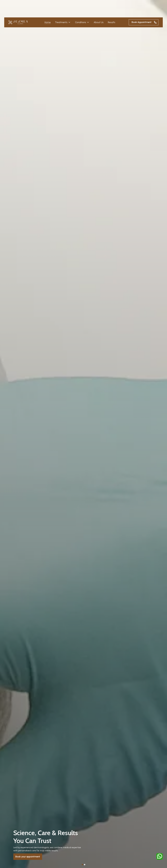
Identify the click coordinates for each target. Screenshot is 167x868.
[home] (18, 22)
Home (48, 22)
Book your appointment (28, 857)
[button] (63, 22)
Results (112, 22)
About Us (99, 22)
